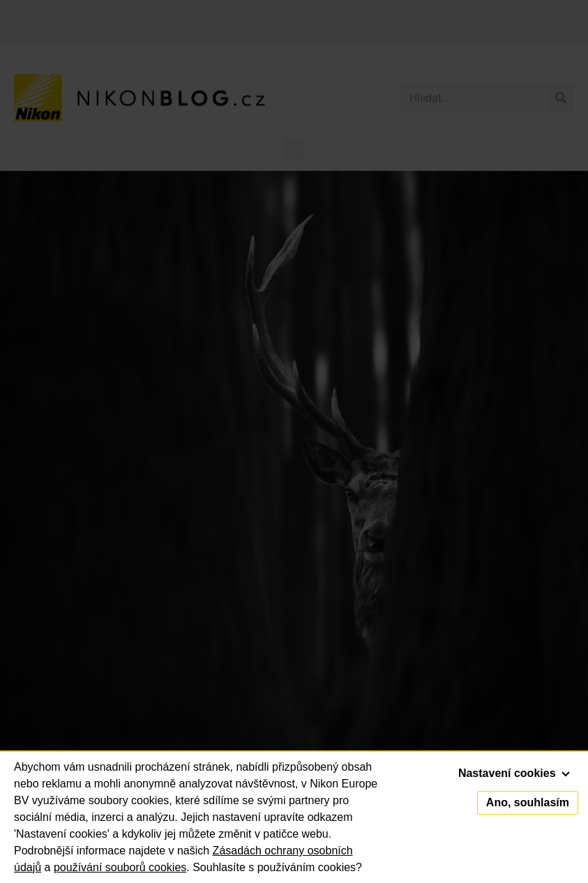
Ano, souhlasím (528, 802)
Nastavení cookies (514, 773)
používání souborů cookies (120, 867)
